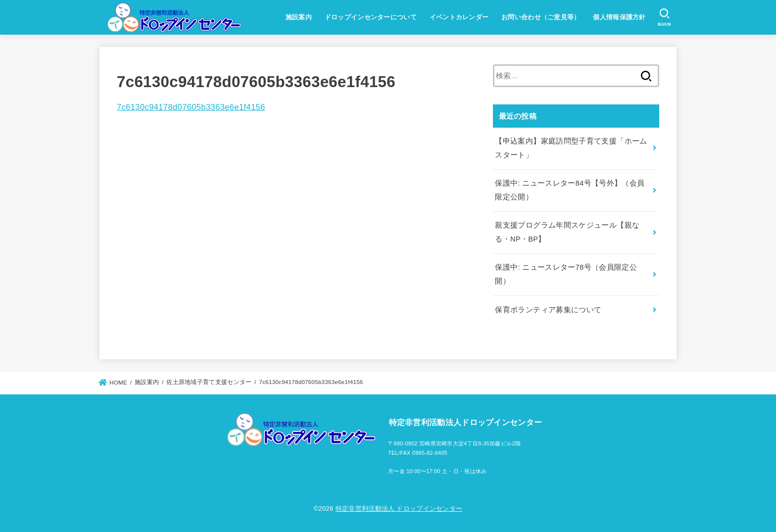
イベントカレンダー (459, 17)
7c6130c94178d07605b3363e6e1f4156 (191, 107)
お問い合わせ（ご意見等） (541, 17)
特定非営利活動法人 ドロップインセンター (399, 508)
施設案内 (299, 17)
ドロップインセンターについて (371, 17)
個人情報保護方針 (619, 17)
